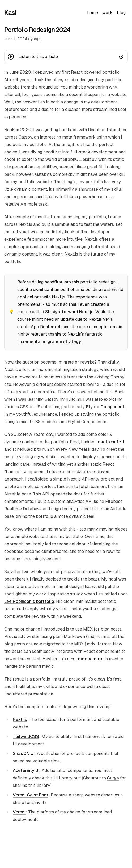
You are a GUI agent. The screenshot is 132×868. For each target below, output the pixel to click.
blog (121, 13)
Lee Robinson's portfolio (29, 601)
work (107, 13)
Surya (113, 778)
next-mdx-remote (85, 659)
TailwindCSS (26, 736)
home (93, 13)
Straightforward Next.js (69, 312)
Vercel (19, 812)
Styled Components (106, 407)
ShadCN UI (24, 754)
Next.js (20, 719)
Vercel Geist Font (31, 795)
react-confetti (111, 442)
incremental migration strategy (49, 342)
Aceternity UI (26, 771)
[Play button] (11, 57)
